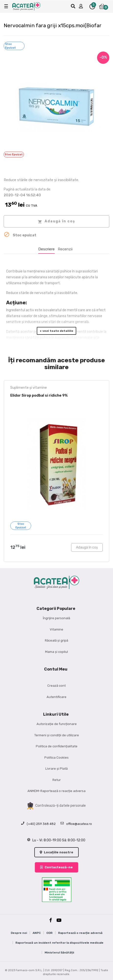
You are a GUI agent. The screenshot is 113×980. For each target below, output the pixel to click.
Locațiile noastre (56, 852)
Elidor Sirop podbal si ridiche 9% (39, 395)
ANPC (37, 933)
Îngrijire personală (56, 618)
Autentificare (56, 697)
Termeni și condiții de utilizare (57, 735)
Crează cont (56, 686)
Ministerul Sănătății (59, 953)
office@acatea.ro (76, 824)
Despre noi (19, 933)
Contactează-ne (56, 867)
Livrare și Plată (56, 769)
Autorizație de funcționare (57, 724)
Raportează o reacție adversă (80, 933)
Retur (57, 780)
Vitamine (56, 629)
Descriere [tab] (46, 249)
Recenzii (65, 249)
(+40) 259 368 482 (38, 824)
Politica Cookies (56, 758)
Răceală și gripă (56, 640)
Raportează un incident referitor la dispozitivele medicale (59, 943)
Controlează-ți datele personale (56, 806)
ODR (49, 933)
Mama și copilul (56, 652)
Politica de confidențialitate (57, 746)
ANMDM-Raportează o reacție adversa (56, 791)
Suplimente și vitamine (29, 388)
